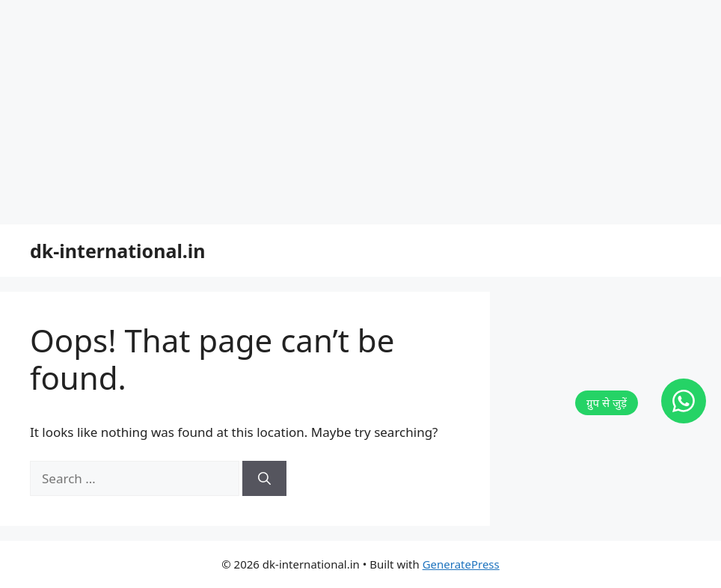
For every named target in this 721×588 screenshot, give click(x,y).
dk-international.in (118, 251)
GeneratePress (461, 564)
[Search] (264, 479)
